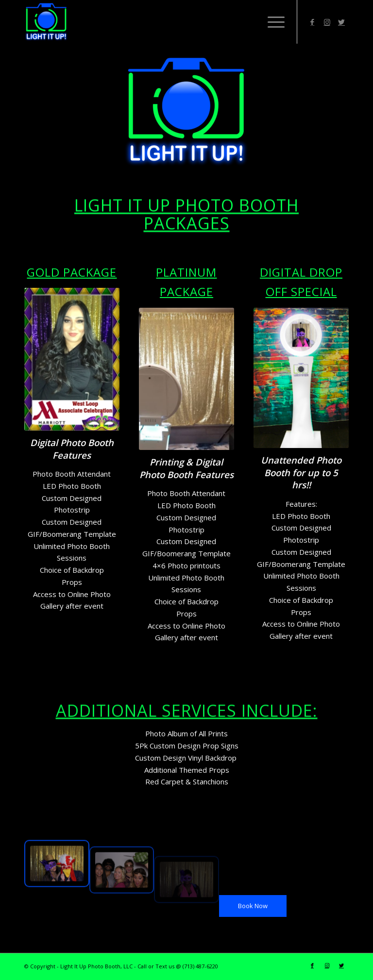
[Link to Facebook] (312, 22)
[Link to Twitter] (341, 22)
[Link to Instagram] (327, 22)
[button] (301, 648)
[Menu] (271, 22)
